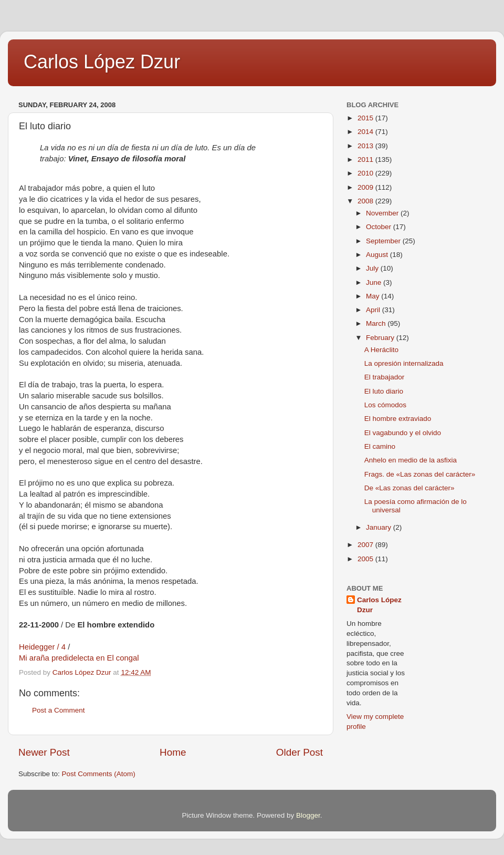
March (377, 323)
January (380, 527)
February (381, 338)
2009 (366, 187)
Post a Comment (59, 710)
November (383, 213)
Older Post (300, 752)
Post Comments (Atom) (99, 774)
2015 (366, 118)
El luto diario (384, 391)
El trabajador (385, 377)
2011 (366, 159)
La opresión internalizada (404, 363)
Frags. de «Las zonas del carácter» (420, 474)
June (375, 282)
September (384, 241)
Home (173, 752)
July (373, 268)
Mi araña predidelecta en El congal (79, 658)
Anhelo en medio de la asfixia (411, 460)
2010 (366, 173)
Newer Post (44, 752)
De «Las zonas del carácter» (409, 488)
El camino (380, 446)
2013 (366, 146)
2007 (366, 545)
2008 (366, 201)
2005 (366, 559)
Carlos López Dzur (102, 62)
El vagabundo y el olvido (403, 433)
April (374, 310)
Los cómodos (385, 405)
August (378, 255)
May (374, 296)
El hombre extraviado (398, 419)
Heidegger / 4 (42, 647)
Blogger (308, 815)
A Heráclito (381, 350)
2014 (366, 132)
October (380, 227)
